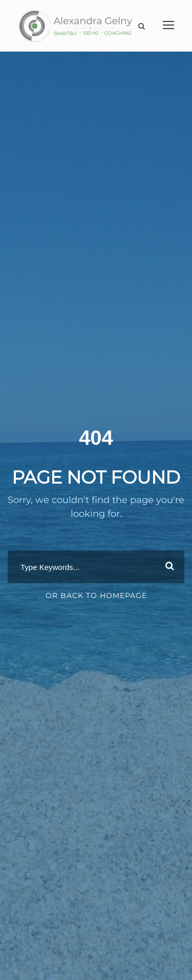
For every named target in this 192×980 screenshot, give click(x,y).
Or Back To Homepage (96, 595)
